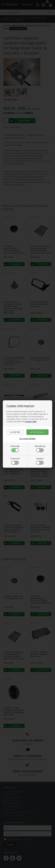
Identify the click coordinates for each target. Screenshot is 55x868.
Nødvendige (15, 449)
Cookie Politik (31, 422)
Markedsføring (40, 449)
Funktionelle (15, 461)
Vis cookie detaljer (27, 438)
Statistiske (40, 461)
